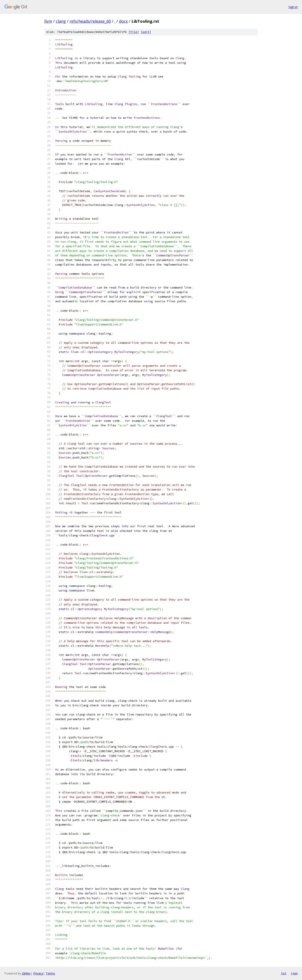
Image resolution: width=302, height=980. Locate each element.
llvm (48, 21)
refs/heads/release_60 (90, 21)
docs (123, 21)
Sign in (293, 7)
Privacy (38, 973)
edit (146, 32)
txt (284, 973)
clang (61, 21)
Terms (50, 973)
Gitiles (26, 973)
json (294, 973)
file (134, 32)
